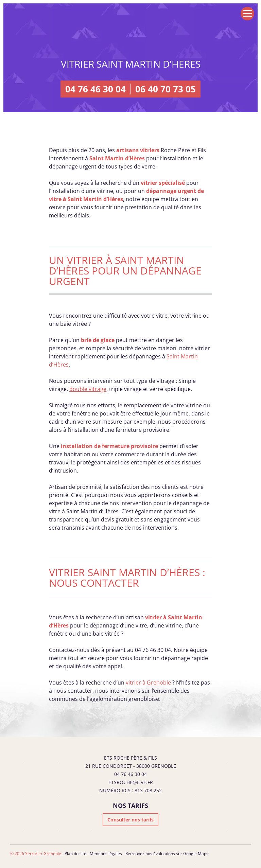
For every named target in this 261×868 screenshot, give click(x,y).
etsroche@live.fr (131, 782)
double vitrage (88, 389)
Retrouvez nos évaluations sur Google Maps (167, 854)
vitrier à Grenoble (148, 683)
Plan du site (75, 854)
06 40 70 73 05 (166, 89)
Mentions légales (106, 854)
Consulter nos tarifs (130, 820)
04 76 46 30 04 (95, 89)
